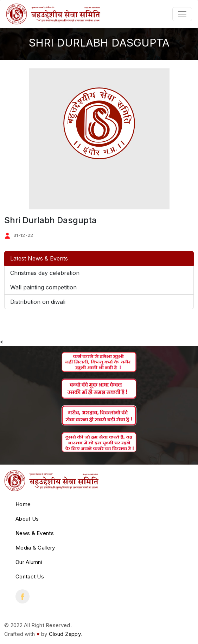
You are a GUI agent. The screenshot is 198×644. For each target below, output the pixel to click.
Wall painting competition (43, 287)
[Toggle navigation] (182, 14)
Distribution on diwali (38, 302)
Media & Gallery (35, 548)
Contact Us (30, 576)
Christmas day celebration (45, 273)
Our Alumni (29, 562)
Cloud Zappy (65, 634)
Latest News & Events (39, 258)
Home (23, 504)
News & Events (35, 533)
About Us (27, 519)
